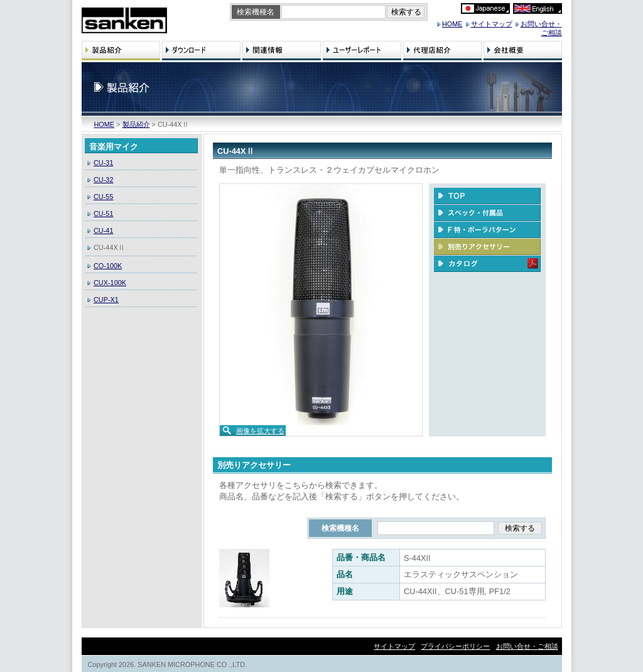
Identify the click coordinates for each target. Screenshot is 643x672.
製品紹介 (136, 124)
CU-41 (103, 230)
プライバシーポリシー (455, 646)
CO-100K (108, 266)
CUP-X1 (106, 300)
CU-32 (103, 180)
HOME (452, 24)
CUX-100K (110, 283)
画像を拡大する (260, 431)
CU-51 (103, 214)
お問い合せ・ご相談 (527, 646)
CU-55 (103, 197)
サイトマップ (492, 24)
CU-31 (103, 163)
